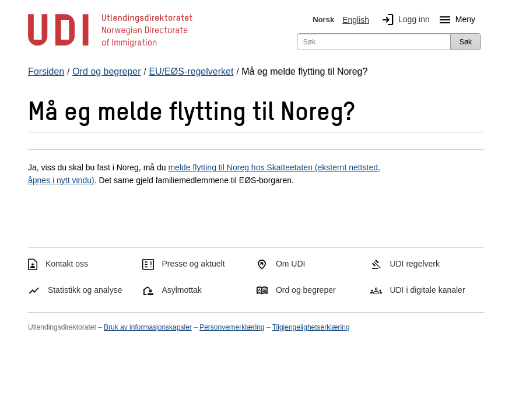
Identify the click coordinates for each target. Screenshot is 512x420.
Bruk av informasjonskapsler (148, 327)
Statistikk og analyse (85, 290)
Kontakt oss (67, 264)
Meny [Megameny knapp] (455, 20)
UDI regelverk (415, 264)
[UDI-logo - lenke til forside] (110, 47)
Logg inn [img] (404, 20)
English (356, 20)
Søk (466, 42)
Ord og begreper (306, 290)
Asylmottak (181, 290)
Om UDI (291, 264)
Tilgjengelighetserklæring (311, 327)
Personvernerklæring (232, 327)
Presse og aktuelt (193, 264)
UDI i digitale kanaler (427, 290)
